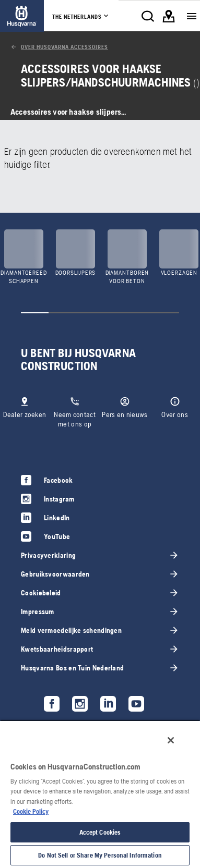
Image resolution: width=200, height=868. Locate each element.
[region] (100, 794)
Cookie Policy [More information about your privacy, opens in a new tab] (31, 811)
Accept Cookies (100, 832)
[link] (22, 16)
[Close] (171, 740)
